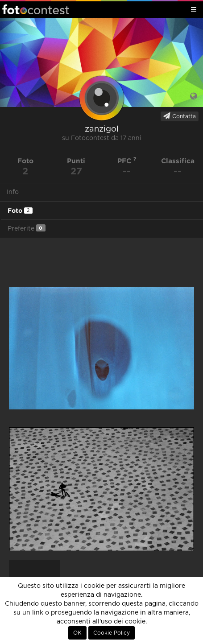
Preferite (27, 228)
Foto (20, 211)
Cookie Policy (112, 633)
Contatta (180, 116)
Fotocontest (36, 9)
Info (13, 192)
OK (77, 633)
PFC (127, 161)
